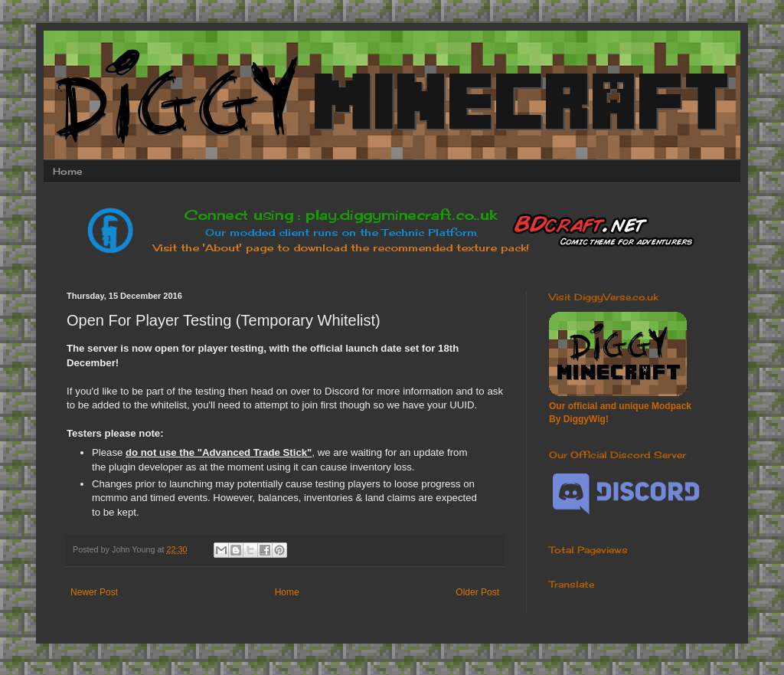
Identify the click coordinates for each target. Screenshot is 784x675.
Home (67, 171)
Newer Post (94, 592)
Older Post (477, 592)
